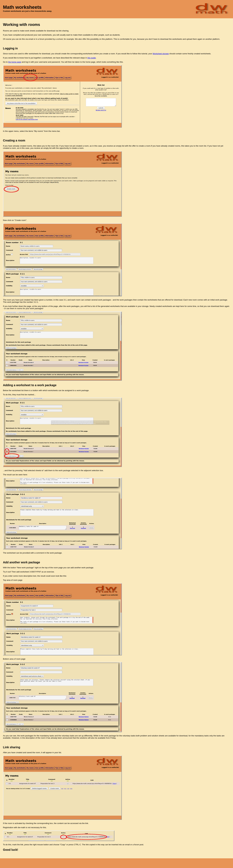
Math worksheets (22, 7)
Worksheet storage (161, 54)
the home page (15, 62)
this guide (92, 58)
